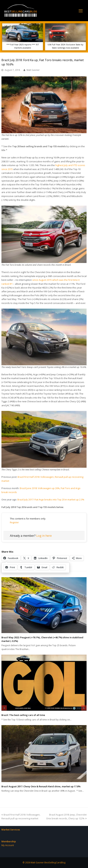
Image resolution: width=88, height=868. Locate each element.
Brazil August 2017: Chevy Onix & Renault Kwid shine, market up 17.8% (41, 786)
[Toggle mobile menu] (81, 11)
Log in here (44, 536)
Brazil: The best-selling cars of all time (23, 715)
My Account (8, 845)
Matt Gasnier (33, 70)
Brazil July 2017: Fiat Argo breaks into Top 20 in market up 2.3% (51, 500)
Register (14, 522)
